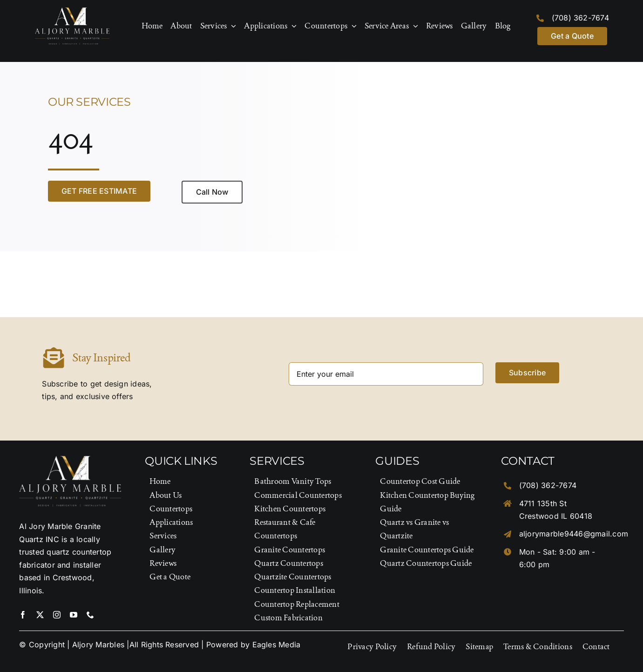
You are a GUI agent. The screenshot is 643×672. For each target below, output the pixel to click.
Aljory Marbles (98, 645)
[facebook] (23, 615)
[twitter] (40, 615)
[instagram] (57, 615)
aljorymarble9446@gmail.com (574, 534)
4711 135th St (543, 503)
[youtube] (74, 615)
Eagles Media (277, 645)
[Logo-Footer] (72, 11)
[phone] (90, 615)
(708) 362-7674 (580, 18)
